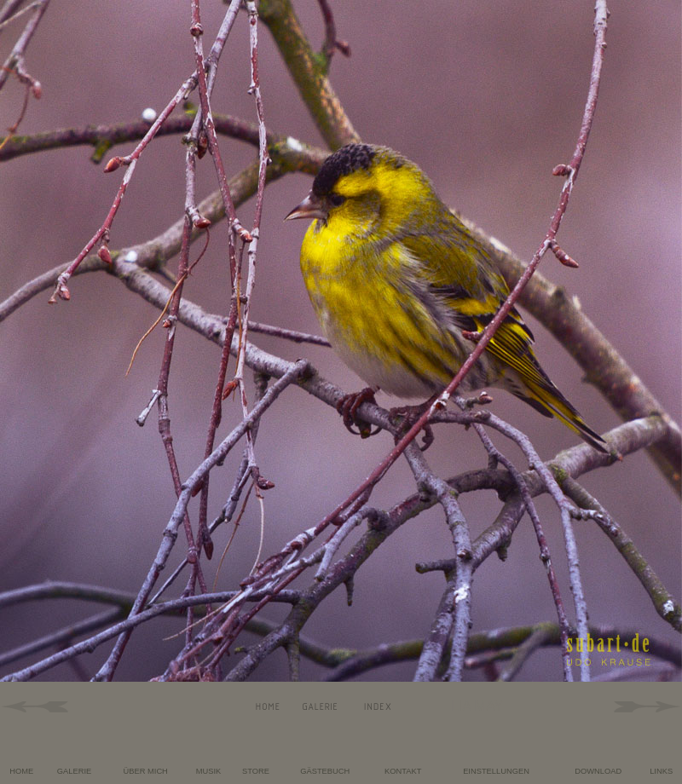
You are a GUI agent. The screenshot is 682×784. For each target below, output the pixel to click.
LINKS (661, 771)
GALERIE (74, 771)
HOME (21, 771)
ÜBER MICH (146, 771)
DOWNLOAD (598, 771)
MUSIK (209, 771)
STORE (256, 771)
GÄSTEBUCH (325, 771)
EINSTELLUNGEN (496, 771)
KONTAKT (403, 771)
